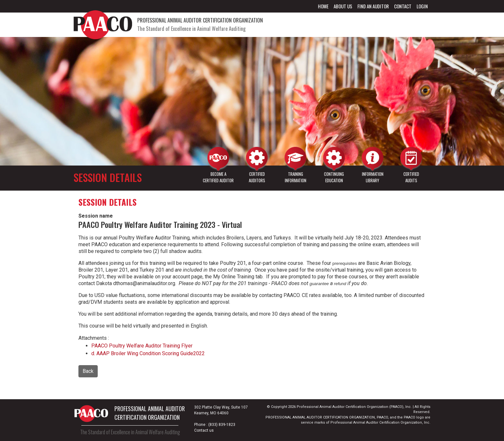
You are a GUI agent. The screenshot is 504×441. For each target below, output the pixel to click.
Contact (403, 6)
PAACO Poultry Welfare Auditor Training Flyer (142, 346)
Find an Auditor (373, 6)
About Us (343, 6)
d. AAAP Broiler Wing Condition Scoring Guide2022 (148, 353)
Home (323, 6)
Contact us (204, 430)
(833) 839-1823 (222, 425)
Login (422, 6)
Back (88, 371)
